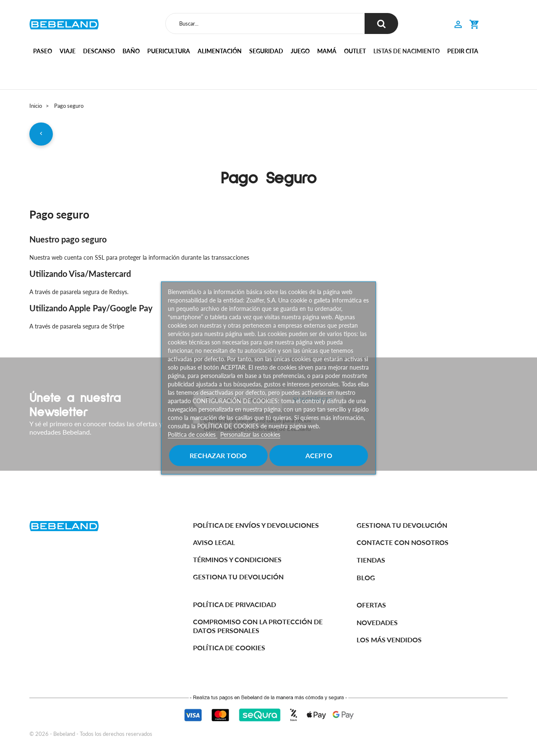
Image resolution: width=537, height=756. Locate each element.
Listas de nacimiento (407, 51)
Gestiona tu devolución (238, 577)
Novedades (377, 622)
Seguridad (266, 51)
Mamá (327, 51)
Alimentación (220, 51)
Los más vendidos (389, 640)
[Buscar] (265, 23)
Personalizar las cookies (250, 434)
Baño (131, 51)
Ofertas (371, 605)
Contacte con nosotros (403, 543)
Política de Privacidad (235, 604)
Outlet (355, 51)
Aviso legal (214, 542)
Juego (300, 51)
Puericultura (169, 51)
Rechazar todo (218, 455)
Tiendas (371, 560)
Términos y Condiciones (237, 559)
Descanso (99, 51)
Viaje (68, 51)
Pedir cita (463, 51)
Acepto (319, 455)
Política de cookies (193, 434)
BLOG (366, 577)
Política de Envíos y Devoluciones (256, 525)
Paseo (43, 51)
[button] (458, 25)
